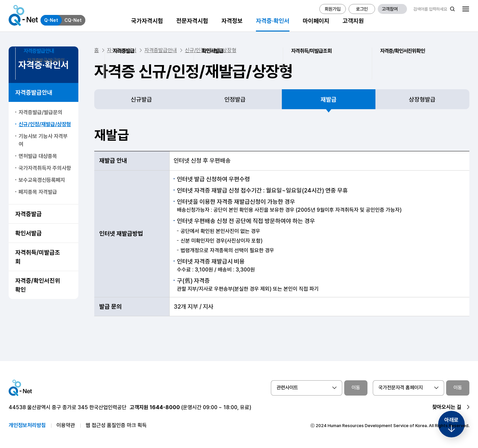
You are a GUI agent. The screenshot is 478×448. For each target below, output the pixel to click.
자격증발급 (29, 214)
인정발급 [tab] (235, 99)
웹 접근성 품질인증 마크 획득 (116, 425)
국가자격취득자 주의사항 (45, 168)
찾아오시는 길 (447, 407)
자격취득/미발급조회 (38, 257)
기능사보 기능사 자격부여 (43, 140)
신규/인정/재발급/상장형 (45, 124)
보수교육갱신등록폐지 (42, 180)
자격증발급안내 (34, 92)
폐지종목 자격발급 (38, 192)
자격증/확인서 (122, 50)
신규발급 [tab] (141, 99)
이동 (356, 388)
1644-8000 (165, 407)
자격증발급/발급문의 (40, 112)
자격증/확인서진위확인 (38, 285)
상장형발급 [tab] (422, 99)
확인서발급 (29, 233)
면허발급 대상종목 (38, 156)
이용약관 (66, 425)
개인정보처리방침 (27, 425)
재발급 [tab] (329, 99)
